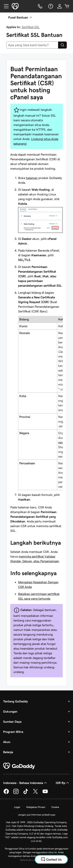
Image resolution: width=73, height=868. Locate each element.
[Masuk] (60, 6)
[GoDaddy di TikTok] (26, 793)
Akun (7, 742)
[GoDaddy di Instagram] (16, 793)
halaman (32, 178)
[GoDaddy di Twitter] (35, 793)
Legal (17, 807)
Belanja (8, 752)
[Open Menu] (5, 6)
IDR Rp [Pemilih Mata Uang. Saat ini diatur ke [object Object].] (63, 783)
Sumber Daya (12, 722)
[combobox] (32, 45)
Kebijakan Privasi (36, 807)
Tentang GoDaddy (15, 701)
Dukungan (10, 711)
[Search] (62, 45)
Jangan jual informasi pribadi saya (37, 815)
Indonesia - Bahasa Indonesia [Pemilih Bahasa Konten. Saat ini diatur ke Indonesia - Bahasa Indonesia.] (25, 783)
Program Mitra (13, 732)
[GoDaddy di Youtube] (45, 793)
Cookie (55, 807)
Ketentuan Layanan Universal (36, 860)
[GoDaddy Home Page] (19, 766)
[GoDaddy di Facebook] (6, 793)
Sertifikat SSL (31, 27)
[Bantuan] (50, 6)
